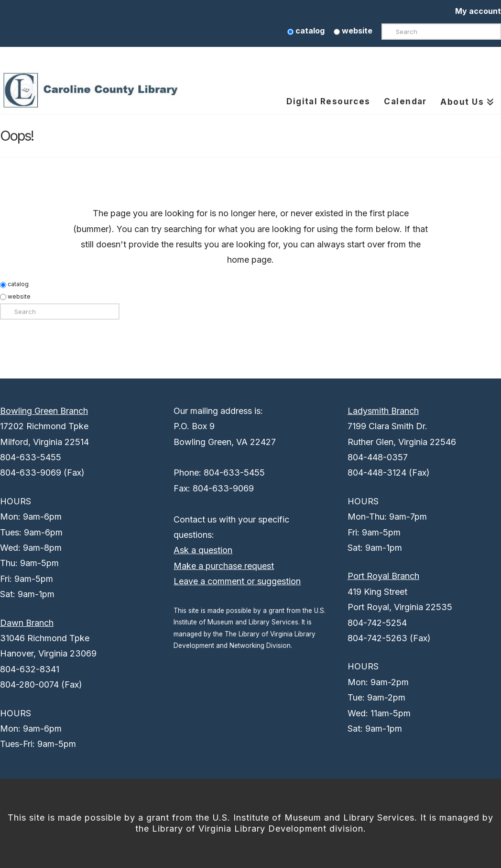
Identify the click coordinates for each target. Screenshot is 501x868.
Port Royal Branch (383, 576)
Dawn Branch (27, 623)
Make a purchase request (224, 566)
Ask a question (203, 550)
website (353, 31)
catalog (306, 31)
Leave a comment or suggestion (237, 581)
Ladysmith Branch (383, 411)
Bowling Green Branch (44, 411)
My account (478, 11)
